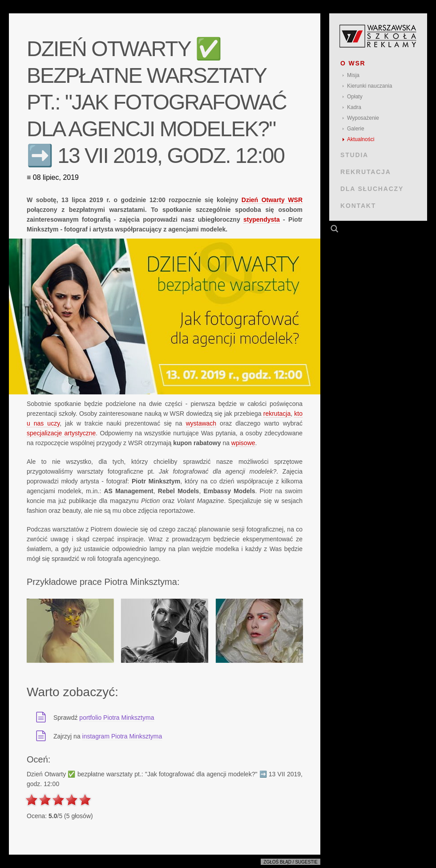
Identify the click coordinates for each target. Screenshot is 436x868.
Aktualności (361, 139)
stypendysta (262, 219)
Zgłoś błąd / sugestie (291, 862)
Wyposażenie (363, 118)
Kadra (354, 107)
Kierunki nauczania (369, 86)
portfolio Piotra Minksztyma (117, 718)
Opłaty (355, 97)
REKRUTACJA (366, 172)
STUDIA (354, 155)
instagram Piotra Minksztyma (122, 736)
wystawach (201, 423)
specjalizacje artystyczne (61, 433)
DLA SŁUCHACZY (372, 189)
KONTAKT (358, 206)
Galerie (356, 129)
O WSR (353, 63)
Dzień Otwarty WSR (272, 200)
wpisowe (243, 443)
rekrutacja (277, 414)
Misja (353, 75)
